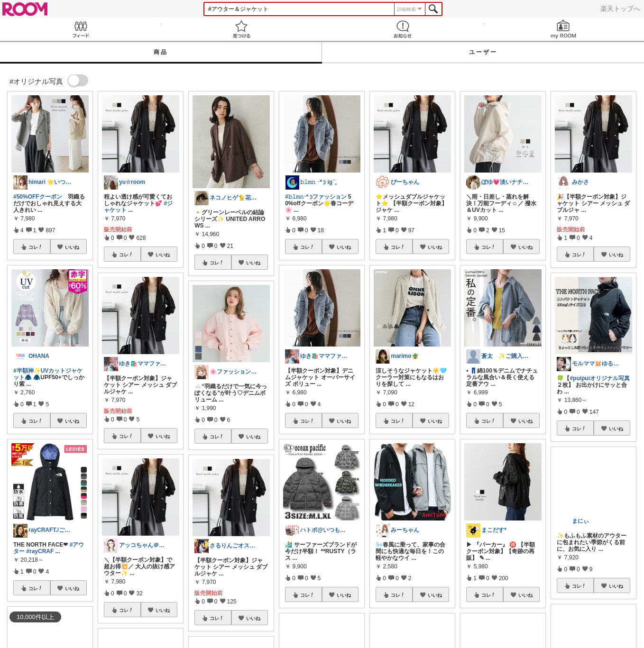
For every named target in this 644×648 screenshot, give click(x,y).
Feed (81, 29)
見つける (242, 29)
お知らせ (403, 29)
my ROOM (564, 29)
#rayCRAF (40, 551)
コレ (36, 247)
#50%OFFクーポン (38, 197)
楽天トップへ (620, 9)
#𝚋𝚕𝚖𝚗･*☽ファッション (316, 197)
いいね (72, 247)
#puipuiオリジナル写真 (600, 378)
